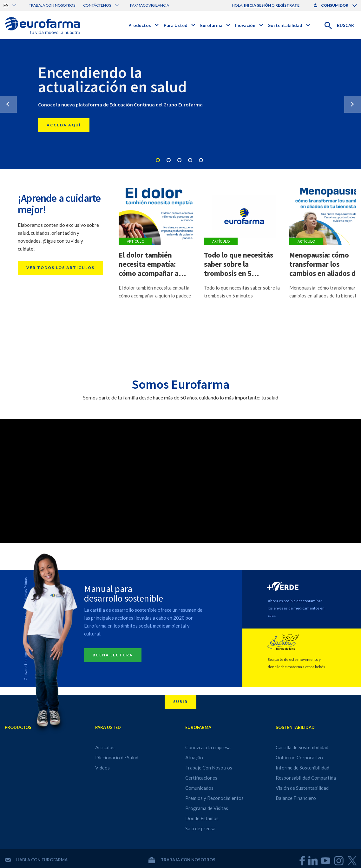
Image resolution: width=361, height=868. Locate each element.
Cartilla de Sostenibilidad (302, 747)
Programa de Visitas (207, 808)
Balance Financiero (296, 798)
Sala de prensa (200, 828)
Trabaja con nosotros (52, 5)
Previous (8, 104)
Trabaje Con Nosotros (209, 768)
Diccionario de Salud (117, 757)
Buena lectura (113, 655)
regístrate (287, 5)
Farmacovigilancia (150, 5)
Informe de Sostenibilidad (302, 768)
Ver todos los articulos (60, 268)
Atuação (194, 757)
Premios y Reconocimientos (214, 798)
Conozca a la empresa (208, 747)
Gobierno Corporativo (299, 757)
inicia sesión (257, 5)
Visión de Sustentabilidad (302, 788)
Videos (102, 768)
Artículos (105, 747)
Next (353, 104)
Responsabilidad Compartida (306, 778)
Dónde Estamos (202, 818)
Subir (180, 702)
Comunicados (199, 788)
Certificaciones (201, 778)
